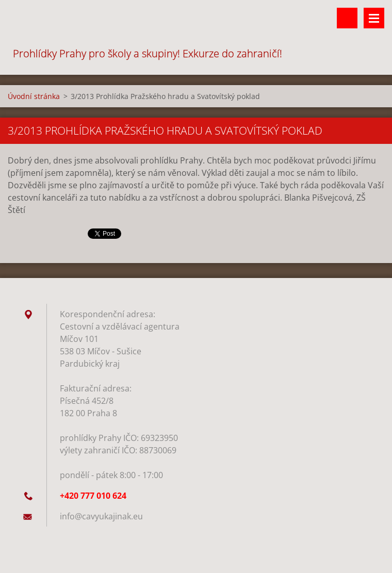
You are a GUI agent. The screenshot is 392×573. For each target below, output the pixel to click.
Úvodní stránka (34, 96)
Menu (374, 18)
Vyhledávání (347, 18)
